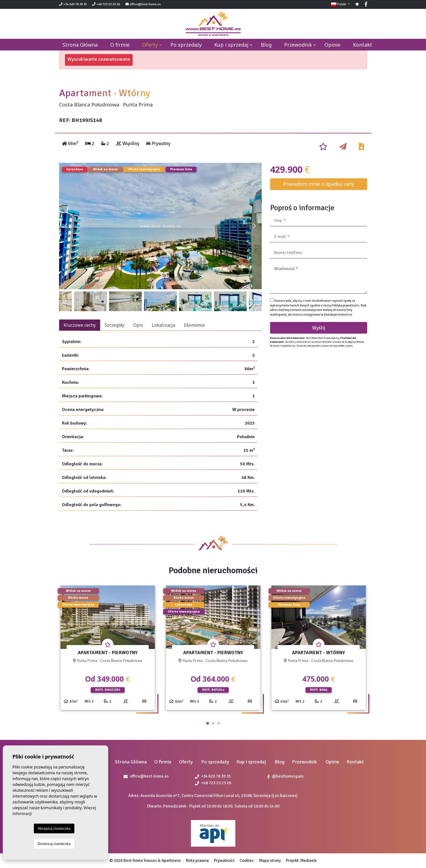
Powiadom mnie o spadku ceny (319, 184)
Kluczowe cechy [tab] (80, 325)
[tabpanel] (108, 650)
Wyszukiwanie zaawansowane (99, 59)
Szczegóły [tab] (114, 325)
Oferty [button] (150, 45)
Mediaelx (308, 861)
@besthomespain (286, 776)
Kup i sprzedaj (231, 45)
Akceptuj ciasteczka (54, 828)
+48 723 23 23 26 (106, 4)
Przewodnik (298, 45)
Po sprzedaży (186, 45)
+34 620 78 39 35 (73, 4)
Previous (66, 226)
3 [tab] (219, 723)
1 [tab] (208, 723)
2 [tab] (213, 723)
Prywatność (224, 861)
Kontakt (363, 45)
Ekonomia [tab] (194, 325)
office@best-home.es (145, 4)
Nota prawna (197, 861)
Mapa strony (270, 861)
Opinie (332, 45)
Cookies (247, 861)
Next (255, 226)
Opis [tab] (138, 325)
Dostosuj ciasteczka (54, 844)
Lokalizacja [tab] (163, 325)
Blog (266, 45)
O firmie (120, 45)
